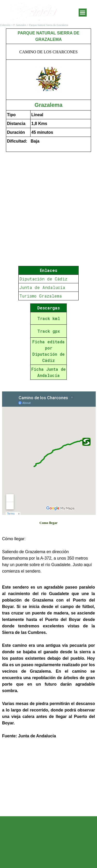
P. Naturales (20, 25)
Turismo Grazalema (41, 296)
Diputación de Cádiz (43, 279)
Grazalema (49, 105)
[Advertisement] (48, 778)
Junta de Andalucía (42, 287)
